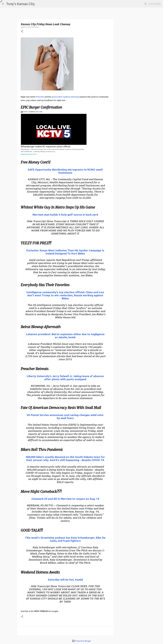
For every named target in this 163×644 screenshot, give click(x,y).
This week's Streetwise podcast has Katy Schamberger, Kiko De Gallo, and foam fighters (65, 539)
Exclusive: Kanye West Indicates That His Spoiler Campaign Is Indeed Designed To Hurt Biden (65, 252)
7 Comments (35, 27)
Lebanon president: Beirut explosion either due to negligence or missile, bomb (65, 336)
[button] (22, 32)
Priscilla (40, 97)
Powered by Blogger (82, 641)
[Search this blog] (150, 4)
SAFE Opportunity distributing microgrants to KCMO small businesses (65, 171)
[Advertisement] (131, 99)
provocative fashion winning (65, 97)
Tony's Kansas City (20, 4)
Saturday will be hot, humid (65, 580)
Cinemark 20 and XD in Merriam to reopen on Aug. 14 (65, 499)
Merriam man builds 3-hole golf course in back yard (65, 215)
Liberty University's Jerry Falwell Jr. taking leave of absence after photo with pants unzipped (65, 378)
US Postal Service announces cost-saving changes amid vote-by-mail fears (65, 417)
